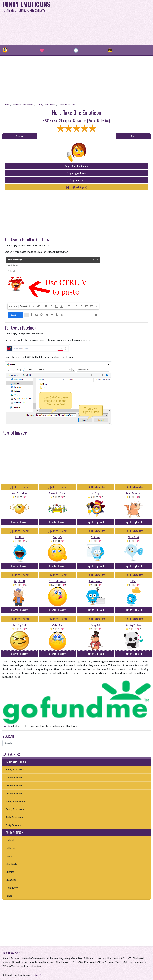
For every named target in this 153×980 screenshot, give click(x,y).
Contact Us (37, 975)
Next (133, 136)
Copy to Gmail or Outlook (76, 166)
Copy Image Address (76, 173)
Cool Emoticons (14, 785)
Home (6, 104)
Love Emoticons (14, 777)
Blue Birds (11, 864)
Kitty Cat (11, 848)
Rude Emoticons (14, 817)
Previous (20, 136)
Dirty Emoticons (14, 825)
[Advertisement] (103, 22)
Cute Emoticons (14, 793)
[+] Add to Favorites (20, 487)
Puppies (10, 856)
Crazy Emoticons (15, 809)
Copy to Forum (76, 180)
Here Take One (67, 104)
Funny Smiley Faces (16, 801)
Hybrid (10, 840)
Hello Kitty (12, 888)
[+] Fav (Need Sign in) (76, 187)
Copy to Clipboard (20, 522)
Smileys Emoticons (23, 104)
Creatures (11, 880)
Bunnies (10, 872)
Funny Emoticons (46, 104)
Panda (9, 896)
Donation (7, 726)
